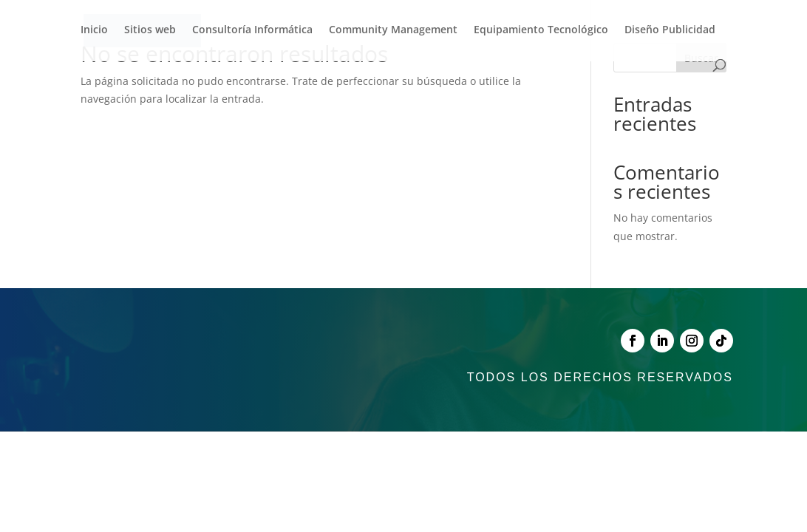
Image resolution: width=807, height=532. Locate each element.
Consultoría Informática (252, 30)
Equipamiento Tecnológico (541, 30)
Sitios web (150, 30)
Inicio (94, 30)
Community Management (393, 30)
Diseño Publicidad (670, 30)
